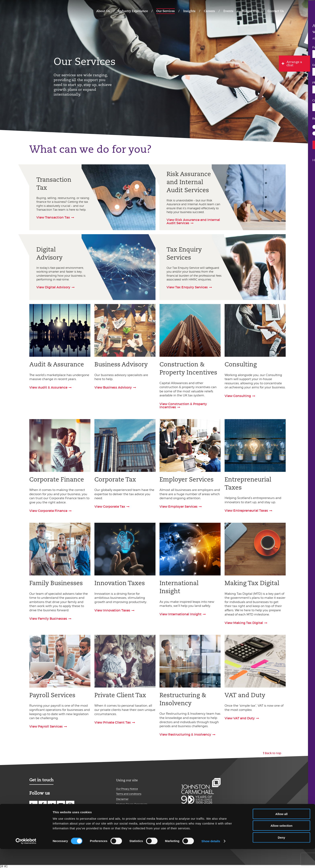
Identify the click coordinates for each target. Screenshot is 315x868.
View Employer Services (178, 506)
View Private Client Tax (113, 722)
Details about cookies (128, 809)
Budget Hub (251, 11)
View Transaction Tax (53, 217)
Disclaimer (122, 799)
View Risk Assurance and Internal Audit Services (193, 221)
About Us (103, 11)
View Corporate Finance (48, 511)
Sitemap (121, 820)
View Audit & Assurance (48, 387)
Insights (189, 11)
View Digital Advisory (53, 287)
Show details (211, 860)
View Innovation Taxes (112, 610)
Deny (282, 856)
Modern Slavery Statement (132, 804)
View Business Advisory (113, 387)
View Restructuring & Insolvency (185, 734)
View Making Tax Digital (244, 623)
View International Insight (181, 614)
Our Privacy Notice (127, 789)
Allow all (282, 833)
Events (228, 11)
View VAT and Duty (240, 718)
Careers (209, 11)
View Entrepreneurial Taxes (246, 510)
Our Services (166, 11)
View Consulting (238, 396)
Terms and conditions (129, 794)
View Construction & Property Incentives (183, 405)
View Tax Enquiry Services (187, 287)
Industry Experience (133, 11)
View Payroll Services (46, 726)
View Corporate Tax (110, 506)
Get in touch (41, 780)
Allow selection (281, 845)
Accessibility (123, 814)
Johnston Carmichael (45, 11)
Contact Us (276, 11)
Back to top (273, 753)
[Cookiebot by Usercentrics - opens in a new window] (26, 860)
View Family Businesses (48, 619)
